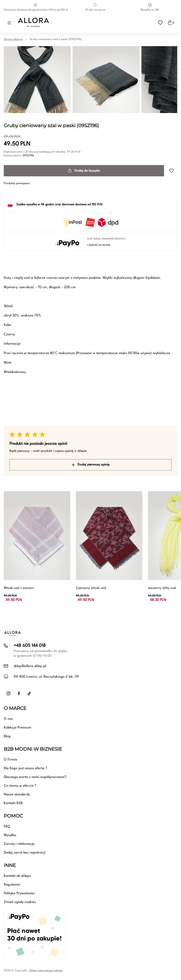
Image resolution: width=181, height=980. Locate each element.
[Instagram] (8, 693)
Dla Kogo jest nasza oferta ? (25, 768)
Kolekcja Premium (17, 728)
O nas (8, 719)
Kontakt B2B (13, 803)
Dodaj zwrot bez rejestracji (25, 853)
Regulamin (12, 885)
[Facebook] (19, 693)
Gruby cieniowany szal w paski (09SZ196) (56, 39)
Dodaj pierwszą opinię (91, 465)
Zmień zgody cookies (20, 902)
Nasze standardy (17, 795)
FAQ (7, 827)
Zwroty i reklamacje (19, 844)
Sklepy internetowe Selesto (46, 971)
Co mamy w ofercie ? (20, 786)
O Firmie (10, 760)
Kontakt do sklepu (17, 876)
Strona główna (13, 39)
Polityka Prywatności (19, 893)
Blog (7, 736)
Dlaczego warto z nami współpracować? (35, 777)
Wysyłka (10, 835)
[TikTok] (29, 693)
